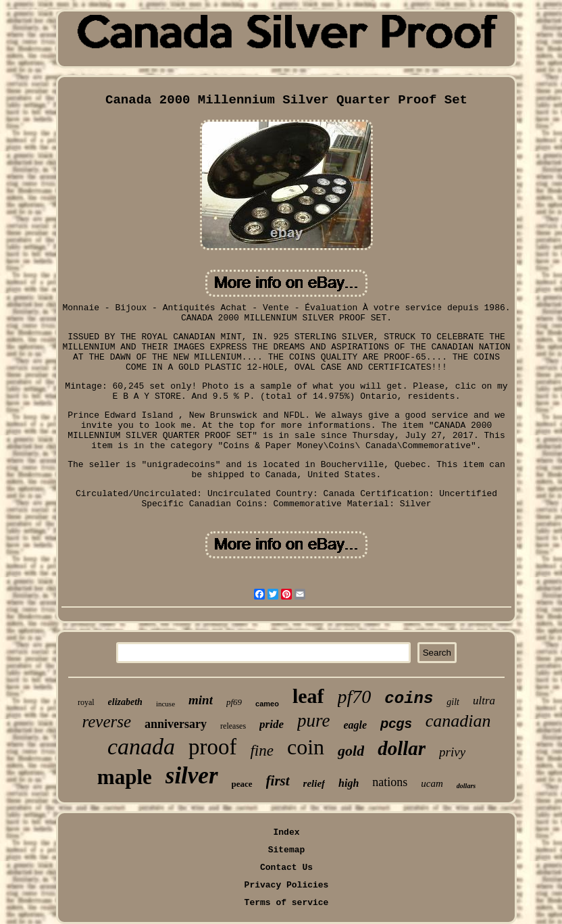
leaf (308, 696)
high (349, 783)
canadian (458, 721)
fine (262, 751)
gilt (453, 702)
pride (272, 724)
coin (306, 747)
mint (201, 700)
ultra (484, 701)
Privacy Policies (287, 885)
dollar (402, 748)
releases (233, 726)
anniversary (176, 724)
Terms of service (287, 903)
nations (390, 782)
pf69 (234, 702)
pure (314, 721)
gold (351, 751)
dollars (466, 786)
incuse (165, 704)
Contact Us (286, 868)
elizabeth (125, 702)
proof (212, 747)
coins (409, 699)
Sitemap (287, 850)
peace (242, 784)
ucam (432, 783)
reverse (106, 722)
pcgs (396, 723)
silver (192, 776)
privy (452, 752)
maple (125, 777)
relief (314, 783)
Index (286, 832)
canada (141, 747)
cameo (267, 704)
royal (86, 702)
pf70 (355, 697)
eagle (355, 725)
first (278, 781)
